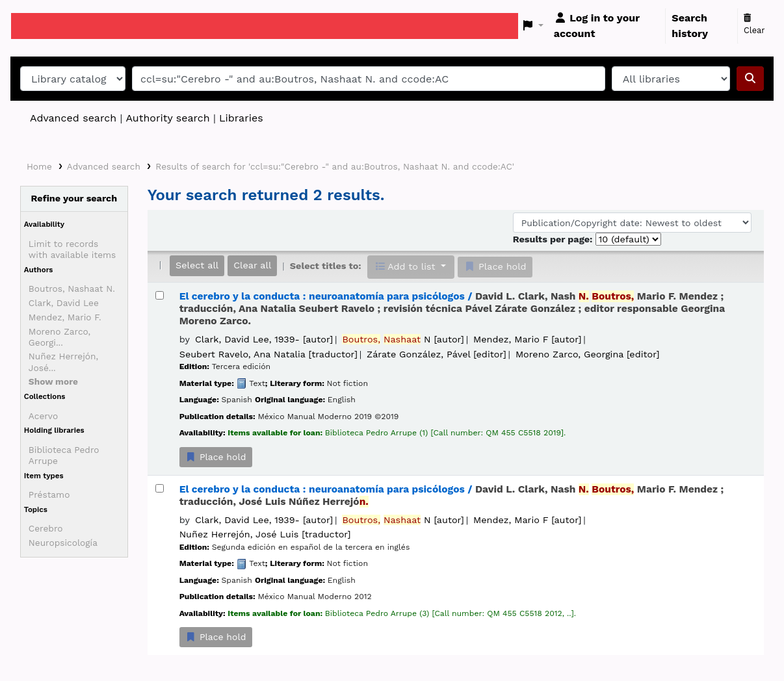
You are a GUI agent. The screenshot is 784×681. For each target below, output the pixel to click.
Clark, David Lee (64, 303)
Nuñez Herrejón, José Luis (265, 534)
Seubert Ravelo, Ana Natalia (268, 354)
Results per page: (554, 239)
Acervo (43, 416)
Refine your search (74, 198)
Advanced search (73, 118)
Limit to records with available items (72, 249)
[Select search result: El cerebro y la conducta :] (160, 295)
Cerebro (46, 528)
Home (39, 166)
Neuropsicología (63, 543)
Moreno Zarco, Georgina (588, 354)
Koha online (44, 26)
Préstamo (49, 495)
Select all (197, 265)
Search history (690, 26)
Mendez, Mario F (527, 339)
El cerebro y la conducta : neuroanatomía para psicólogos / (452, 309)
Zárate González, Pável (437, 354)
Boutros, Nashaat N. (72, 289)
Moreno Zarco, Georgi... (59, 337)
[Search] (750, 79)
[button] (533, 26)
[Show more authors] (53, 381)
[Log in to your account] (607, 26)
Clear (754, 25)
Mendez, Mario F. (65, 317)
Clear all (252, 265)
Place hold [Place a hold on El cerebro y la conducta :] (216, 457)
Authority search (167, 118)
